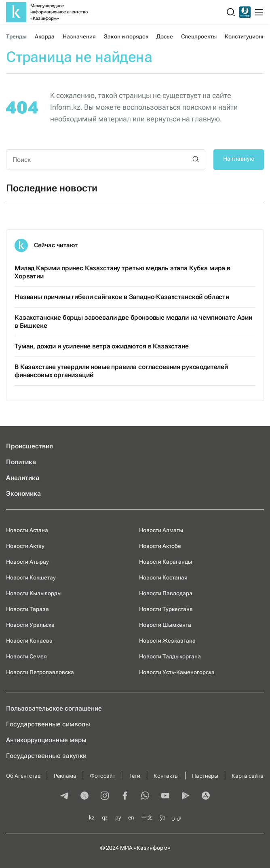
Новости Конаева (29, 641)
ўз (163, 817)
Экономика (23, 493)
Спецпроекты (199, 36)
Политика (21, 462)
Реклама (65, 776)
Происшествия (30, 446)
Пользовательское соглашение (54, 708)
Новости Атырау (27, 562)
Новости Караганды (166, 562)
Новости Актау (25, 546)
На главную (239, 159)
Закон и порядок (126, 36)
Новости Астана (27, 530)
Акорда (44, 36)
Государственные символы (48, 724)
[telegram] (64, 796)
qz (105, 817)
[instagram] (105, 796)
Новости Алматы (161, 530)
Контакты (166, 776)
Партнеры (205, 776)
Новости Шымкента (165, 625)
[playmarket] (186, 796)
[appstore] (206, 796)
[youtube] (165, 796)
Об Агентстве (23, 776)
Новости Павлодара (166, 593)
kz (92, 817)
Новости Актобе (160, 546)
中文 (147, 817)
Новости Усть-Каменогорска (177, 672)
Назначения (79, 36)
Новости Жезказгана (167, 641)
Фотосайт (102, 776)
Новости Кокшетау (31, 577)
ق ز (177, 817)
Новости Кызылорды (34, 593)
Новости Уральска (30, 625)
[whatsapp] (145, 796)
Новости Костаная (163, 577)
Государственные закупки (46, 756)
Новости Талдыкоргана (170, 656)
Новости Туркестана (166, 609)
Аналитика (23, 478)
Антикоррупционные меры (46, 740)
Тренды (16, 36)
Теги (134, 776)
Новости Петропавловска (40, 672)
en (131, 817)
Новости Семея (26, 656)
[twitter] (84, 796)
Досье (165, 36)
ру (118, 817)
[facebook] (125, 796)
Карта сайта (248, 776)
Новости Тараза (27, 609)
